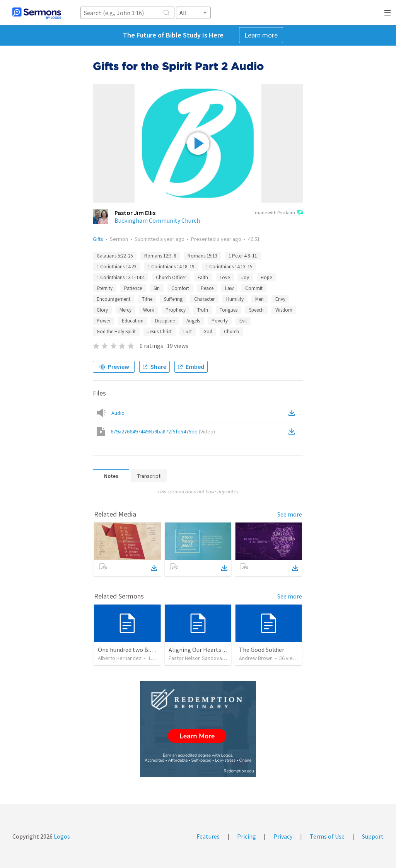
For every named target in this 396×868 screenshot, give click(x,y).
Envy (280, 299)
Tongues (229, 310)
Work (148, 310)
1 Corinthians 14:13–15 (229, 267)
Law (229, 288)
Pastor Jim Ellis (135, 213)
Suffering (173, 299)
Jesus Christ (160, 332)
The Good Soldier (262, 650)
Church (231, 332)
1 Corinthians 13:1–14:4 (120, 277)
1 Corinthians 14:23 (116, 267)
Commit (254, 288)
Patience (133, 288)
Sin (157, 288)
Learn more (261, 35)
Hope (266, 277)
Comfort (180, 288)
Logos (61, 836)
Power (103, 321)
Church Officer (171, 277)
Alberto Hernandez (120, 658)
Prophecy (176, 310)
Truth (203, 310)
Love (225, 277)
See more (290, 514)
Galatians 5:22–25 (115, 256)
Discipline (165, 321)
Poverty (220, 321)
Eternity (105, 288)
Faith (203, 277)
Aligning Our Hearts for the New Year (217, 650)
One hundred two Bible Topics (137, 650)
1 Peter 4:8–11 (243, 256)
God (208, 332)
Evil (243, 321)
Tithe (147, 299)
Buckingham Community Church (157, 220)
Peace (207, 288)
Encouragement (114, 299)
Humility (235, 299)
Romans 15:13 (202, 256)
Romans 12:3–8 (160, 256)
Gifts (98, 239)
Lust (188, 332)
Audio (118, 413)
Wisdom (284, 310)
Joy (245, 277)
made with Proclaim (279, 213)
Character (204, 299)
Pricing (247, 836)
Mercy (125, 310)
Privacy (283, 836)
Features (208, 836)
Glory (102, 310)
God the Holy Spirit (116, 332)
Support (373, 836)
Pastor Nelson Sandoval (196, 658)
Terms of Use (327, 836)
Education (133, 321)
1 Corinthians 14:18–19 (171, 267)
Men (259, 299)
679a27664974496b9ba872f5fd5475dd (163, 431)
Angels (193, 321)
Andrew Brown (256, 658)
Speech (256, 310)
